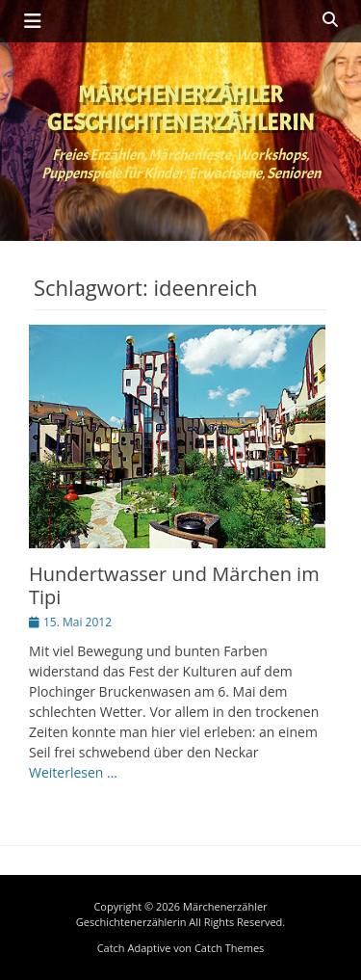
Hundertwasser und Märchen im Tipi (174, 585)
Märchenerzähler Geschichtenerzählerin (181, 108)
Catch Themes (229, 948)
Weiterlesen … (73, 772)
